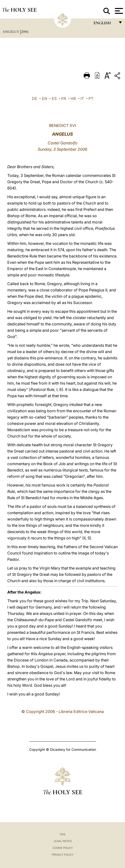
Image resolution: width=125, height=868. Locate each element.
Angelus (11, 32)
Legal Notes (63, 841)
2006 (25, 32)
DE (35, 99)
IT (82, 99)
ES (54, 99)
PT (91, 99)
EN (45, 99)
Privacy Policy (63, 855)
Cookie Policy (63, 848)
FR (64, 99)
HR (73, 99)
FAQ (62, 834)
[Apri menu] (118, 11)
